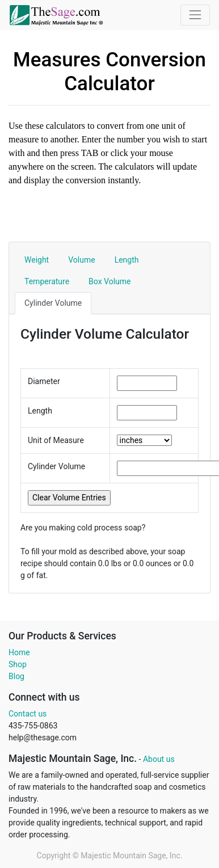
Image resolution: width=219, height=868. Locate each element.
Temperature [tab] (47, 281)
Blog (16, 676)
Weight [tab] (37, 260)
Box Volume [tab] (109, 281)
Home (19, 652)
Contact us (28, 714)
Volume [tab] (81, 260)
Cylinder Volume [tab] (53, 303)
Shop (18, 664)
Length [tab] (127, 260)
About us (159, 759)
